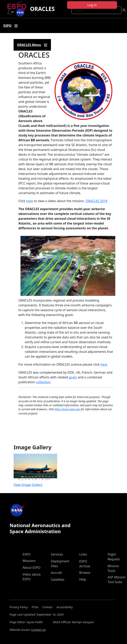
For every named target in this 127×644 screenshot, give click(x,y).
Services (57, 554)
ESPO (27, 554)
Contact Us (38, 630)
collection (43, 382)
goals (73, 377)
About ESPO (31, 568)
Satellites (58, 580)
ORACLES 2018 (96, 201)
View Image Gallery (28, 485)
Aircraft (56, 573)
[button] (17, 468)
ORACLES (42, 9)
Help (83, 579)
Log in (92, 5)
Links (83, 554)
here (30, 201)
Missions (29, 561)
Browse (85, 573)
